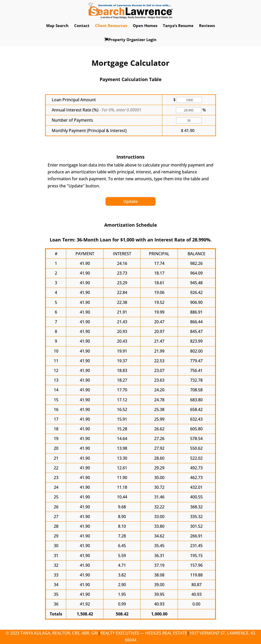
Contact (82, 25)
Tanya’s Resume (178, 25)
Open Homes (145, 25)
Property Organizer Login (130, 40)
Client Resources (111, 25)
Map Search (57, 25)
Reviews (207, 25)
